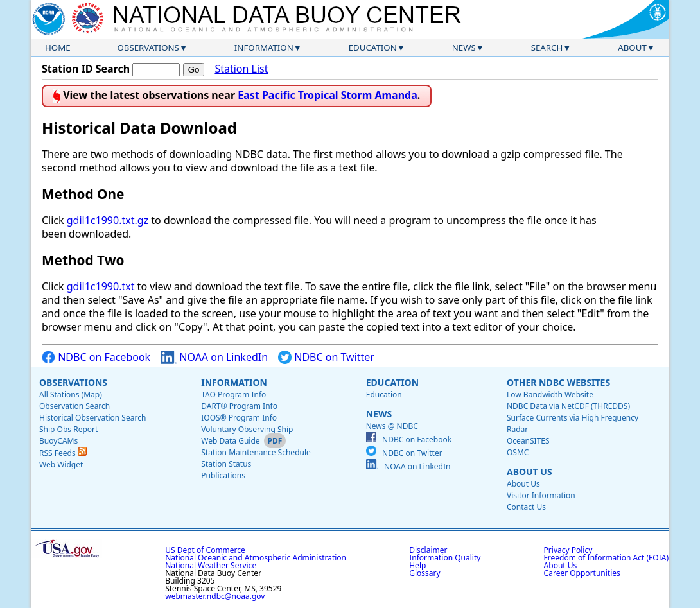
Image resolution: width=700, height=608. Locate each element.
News (464, 48)
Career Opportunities (582, 573)
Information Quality (445, 558)
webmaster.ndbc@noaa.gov (215, 596)
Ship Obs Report (68, 429)
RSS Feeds (63, 453)
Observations (148, 48)
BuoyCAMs (58, 441)
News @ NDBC (392, 426)
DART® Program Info (239, 406)
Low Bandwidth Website (550, 395)
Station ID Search (86, 69)
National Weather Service (211, 565)
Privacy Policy (568, 550)
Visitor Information (541, 495)
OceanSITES (528, 441)
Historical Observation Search (92, 418)
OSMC (518, 452)
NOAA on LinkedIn (214, 357)
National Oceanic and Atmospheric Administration (256, 558)
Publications (223, 475)
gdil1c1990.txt (101, 286)
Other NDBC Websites (558, 382)
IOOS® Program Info (239, 418)
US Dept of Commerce (205, 550)
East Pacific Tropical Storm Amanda (328, 95)
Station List (241, 69)
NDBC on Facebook (96, 357)
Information (264, 48)
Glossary (424, 573)
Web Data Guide (230, 441)
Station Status (226, 464)
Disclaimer (428, 550)
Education (373, 48)
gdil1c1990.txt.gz (108, 220)
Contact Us (526, 507)
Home (58, 48)
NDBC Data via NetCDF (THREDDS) (568, 406)
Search (547, 48)
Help (417, 565)
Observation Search (74, 406)
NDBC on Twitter (326, 357)
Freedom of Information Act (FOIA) (606, 558)
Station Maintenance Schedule (256, 452)
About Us (529, 472)
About (632, 48)
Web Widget (61, 465)
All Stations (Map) (71, 395)
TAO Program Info (233, 395)
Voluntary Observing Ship (247, 429)
